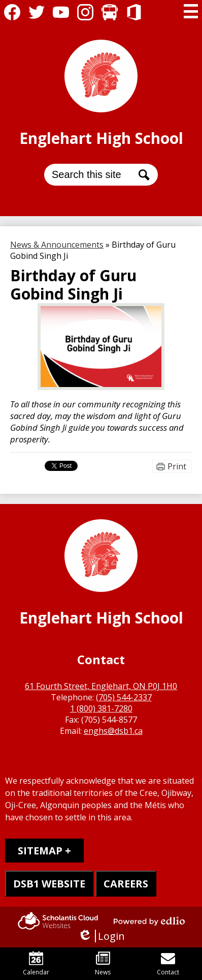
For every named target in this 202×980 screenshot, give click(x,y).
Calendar (36, 964)
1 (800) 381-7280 (101, 708)
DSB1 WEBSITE (49, 884)
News (103, 964)
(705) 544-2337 (124, 697)
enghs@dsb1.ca (113, 731)
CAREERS (126, 884)
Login (101, 936)
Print (177, 466)
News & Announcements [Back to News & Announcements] (57, 245)
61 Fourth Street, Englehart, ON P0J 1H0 (101, 686)
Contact (168, 964)
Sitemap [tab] (40, 851)
